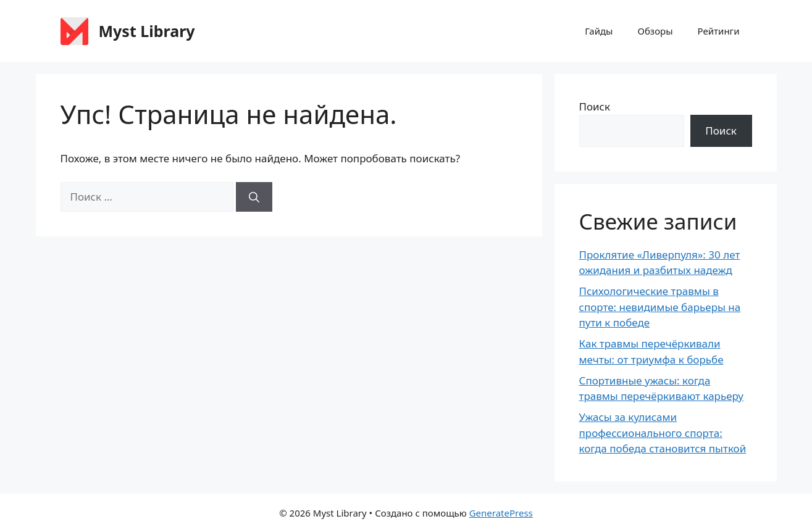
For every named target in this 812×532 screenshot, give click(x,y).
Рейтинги (719, 31)
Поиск (595, 106)
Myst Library (147, 31)
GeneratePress (501, 513)
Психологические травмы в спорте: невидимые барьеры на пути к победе (660, 307)
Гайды (599, 31)
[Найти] (254, 197)
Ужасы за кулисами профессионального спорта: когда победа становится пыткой (663, 433)
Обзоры (655, 31)
